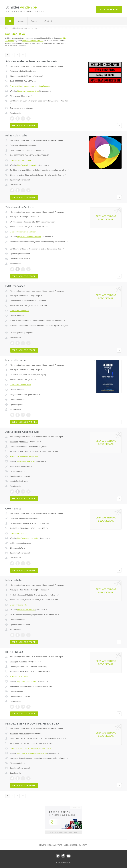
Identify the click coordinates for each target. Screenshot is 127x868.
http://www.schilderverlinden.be (29, 237)
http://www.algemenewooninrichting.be (32, 753)
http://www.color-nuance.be (28, 538)
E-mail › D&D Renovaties (20, 311)
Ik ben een (109, 10)
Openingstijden (17, 404)
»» (23, 55)
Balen (22, 71)
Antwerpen (14, 71)
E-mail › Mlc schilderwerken (21, 385)
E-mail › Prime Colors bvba (20, 160)
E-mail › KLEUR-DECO (19, 677)
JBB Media (61, 863)
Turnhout (24, 662)
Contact (48, 21)
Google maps (32, 71)
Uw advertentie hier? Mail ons (63, 832)
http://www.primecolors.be (27, 165)
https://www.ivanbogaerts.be (28, 91)
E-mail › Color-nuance (18, 533)
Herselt (23, 217)
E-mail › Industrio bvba (19, 605)
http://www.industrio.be (26, 610)
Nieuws (21, 21)
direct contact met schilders (33, 41)
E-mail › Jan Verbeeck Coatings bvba (24, 456)
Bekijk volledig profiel (24, 126)
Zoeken (34, 21)
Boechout (24, 441)
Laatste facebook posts (20, 259)
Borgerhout (25, 733)
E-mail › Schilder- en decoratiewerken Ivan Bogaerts (30, 86)
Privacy (68, 863)
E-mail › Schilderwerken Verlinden (23, 232)
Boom (23, 145)
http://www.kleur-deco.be (27, 681)
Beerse (23, 518)
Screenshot (46, 91)
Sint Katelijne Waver (28, 590)
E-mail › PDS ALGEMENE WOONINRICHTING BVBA (31, 748)
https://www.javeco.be (26, 461)
